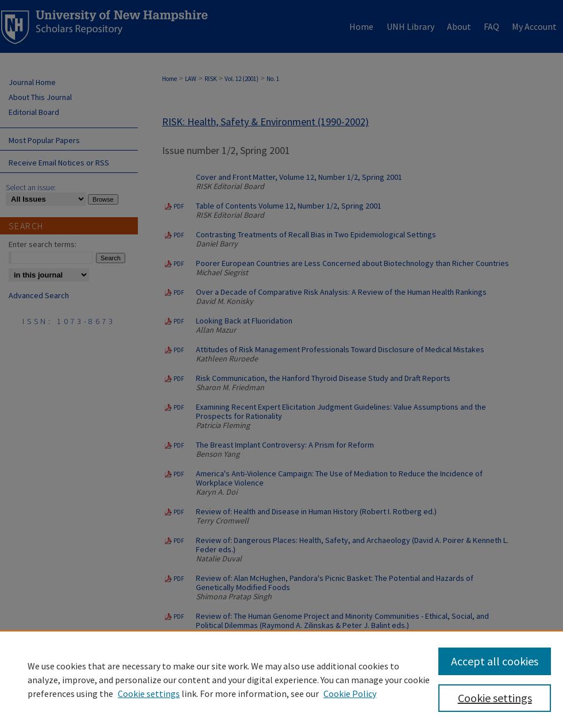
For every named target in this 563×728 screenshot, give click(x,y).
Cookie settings (149, 694)
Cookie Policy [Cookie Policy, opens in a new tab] (350, 694)
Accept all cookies (495, 661)
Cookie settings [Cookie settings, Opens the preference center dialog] (495, 698)
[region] (281, 679)
